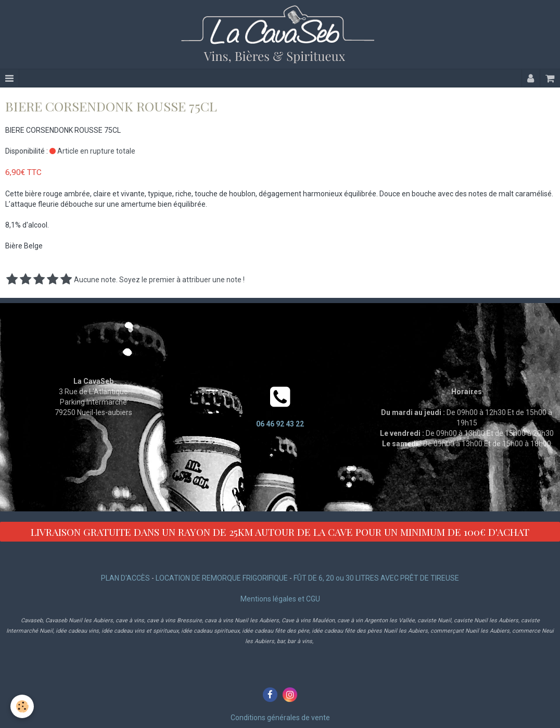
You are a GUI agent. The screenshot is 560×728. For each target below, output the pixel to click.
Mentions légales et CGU (280, 599)
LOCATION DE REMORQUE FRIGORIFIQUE (222, 578)
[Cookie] (22, 706)
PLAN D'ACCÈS (125, 578)
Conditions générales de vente (280, 718)
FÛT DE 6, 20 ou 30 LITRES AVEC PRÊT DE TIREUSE (376, 578)
